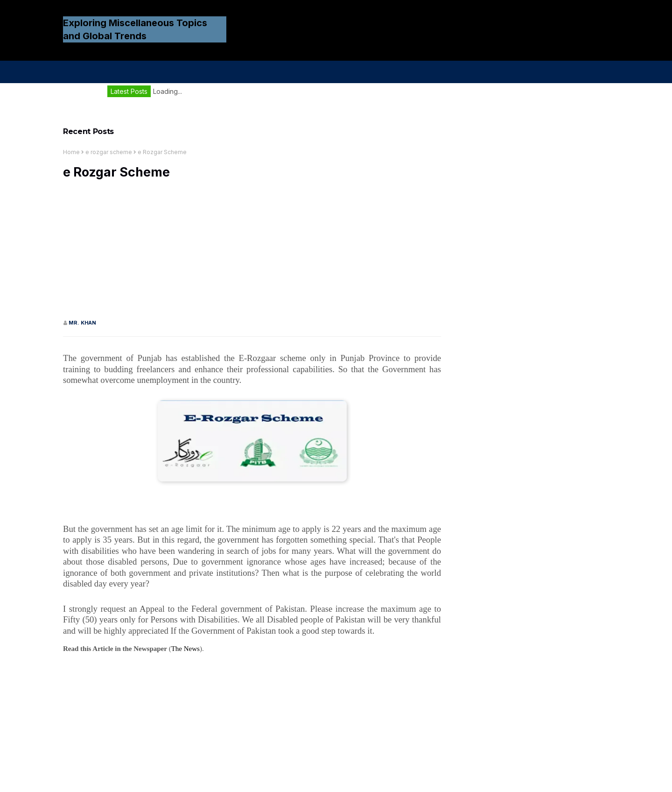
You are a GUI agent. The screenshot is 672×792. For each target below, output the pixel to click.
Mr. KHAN (82, 323)
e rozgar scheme (109, 152)
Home (71, 152)
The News (185, 649)
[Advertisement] (252, 254)
